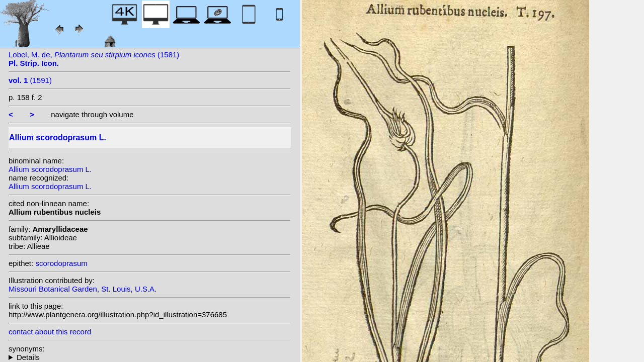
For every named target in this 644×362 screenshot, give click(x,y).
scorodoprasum (61, 263)
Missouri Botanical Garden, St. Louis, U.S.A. (83, 289)
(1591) (30, 80)
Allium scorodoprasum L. (50, 169)
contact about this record (50, 332)
